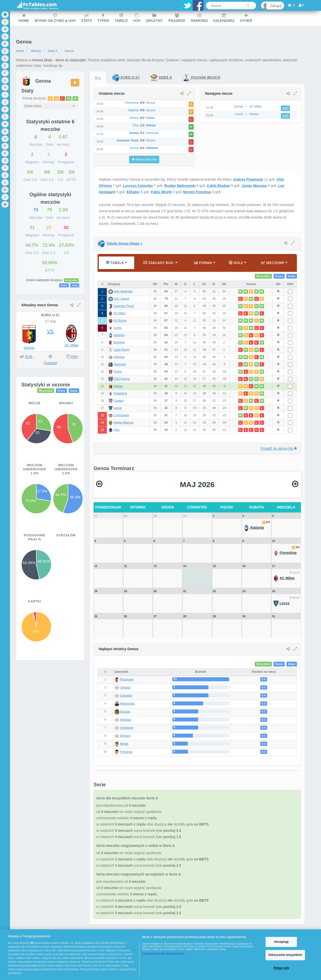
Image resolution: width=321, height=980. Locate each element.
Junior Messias (254, 186)
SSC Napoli (121, 299)
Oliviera (125, 688)
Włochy (36, 51)
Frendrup (126, 752)
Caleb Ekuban (219, 186)
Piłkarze (177, 18)
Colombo (126, 696)
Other (246, 18)
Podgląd (50, 363)
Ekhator (133, 192)
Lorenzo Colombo (138, 186)
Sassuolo (120, 364)
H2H (137, 18)
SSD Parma (122, 379)
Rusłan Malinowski (180, 186)
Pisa (116, 430)
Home (24, 18)
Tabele (121, 18)
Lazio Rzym (122, 350)
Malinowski (128, 704)
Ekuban (125, 712)
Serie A (53, 51)
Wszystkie (71, 280)
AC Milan (72, 345)
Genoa (29, 348)
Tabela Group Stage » (124, 243)
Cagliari (119, 401)
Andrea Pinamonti (248, 179)
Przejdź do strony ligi (279, 448)
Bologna (119, 342)
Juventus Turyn (124, 306)
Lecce (118, 408)
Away (75, 285)
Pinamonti (127, 680)
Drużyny (154, 18)
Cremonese (121, 415)
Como (118, 328)
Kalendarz (224, 18)
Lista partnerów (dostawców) (163, 954)
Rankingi (199, 18)
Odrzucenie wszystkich (285, 955)
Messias (126, 720)
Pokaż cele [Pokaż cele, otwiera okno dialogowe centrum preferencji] (281, 968)
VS (50, 331)
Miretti (124, 744)
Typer (103, 18)
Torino (118, 372)
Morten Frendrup (197, 192)
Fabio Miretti (161, 192)
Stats (86, 18)
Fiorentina (120, 393)
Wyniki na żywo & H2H (55, 18)
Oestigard (127, 728)
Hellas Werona (123, 423)
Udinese (119, 357)
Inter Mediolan (123, 291)
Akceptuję (281, 942)
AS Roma (120, 321)
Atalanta (119, 335)
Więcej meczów (144, 160)
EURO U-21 (34, 357)
